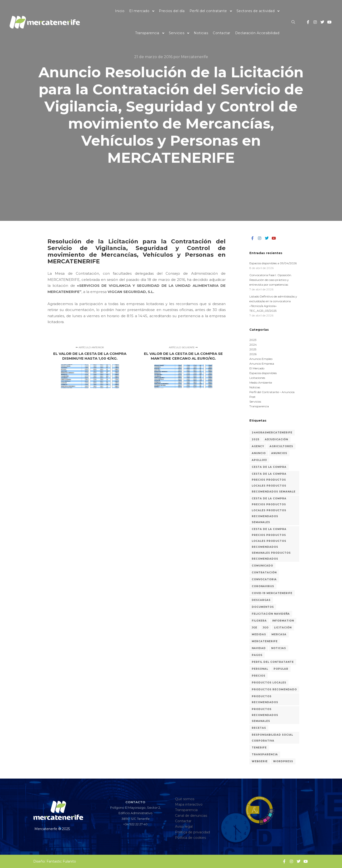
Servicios (255, 402)
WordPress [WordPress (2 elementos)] (283, 761)
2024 (253, 345)
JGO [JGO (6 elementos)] (266, 628)
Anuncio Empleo (261, 359)
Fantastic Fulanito (61, 861)
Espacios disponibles (263, 373)
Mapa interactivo (189, 804)
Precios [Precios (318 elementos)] (259, 676)
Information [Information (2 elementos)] (283, 621)
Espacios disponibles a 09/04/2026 (273, 263)
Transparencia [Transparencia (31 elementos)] (265, 754)
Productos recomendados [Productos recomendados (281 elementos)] (265, 699)
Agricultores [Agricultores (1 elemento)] (281, 446)
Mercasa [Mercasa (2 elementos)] (279, 634)
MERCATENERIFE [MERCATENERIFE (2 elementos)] (265, 641)
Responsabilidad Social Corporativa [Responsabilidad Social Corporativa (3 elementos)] (272, 738)
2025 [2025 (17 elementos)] (256, 439)
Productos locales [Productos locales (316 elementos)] (269, 683)
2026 (253, 354)
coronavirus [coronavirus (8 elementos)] (263, 586)
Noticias (255, 387)
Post (252, 397)
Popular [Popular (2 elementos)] (281, 669)
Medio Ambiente (261, 383)
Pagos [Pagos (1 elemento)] (257, 655)
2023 (253, 340)
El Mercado (257, 368)
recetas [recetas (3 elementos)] (259, 728)
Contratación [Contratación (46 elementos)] (264, 573)
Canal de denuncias (191, 816)
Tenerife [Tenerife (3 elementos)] (259, 748)
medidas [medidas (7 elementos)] (259, 634)
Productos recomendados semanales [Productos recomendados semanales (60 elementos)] (265, 715)
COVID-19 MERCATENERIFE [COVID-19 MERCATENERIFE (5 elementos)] (272, 593)
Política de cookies (190, 838)
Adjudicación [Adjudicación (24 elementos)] (276, 439)
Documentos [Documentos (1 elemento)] (263, 607)
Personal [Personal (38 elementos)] (260, 669)
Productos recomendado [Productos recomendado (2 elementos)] (274, 689)
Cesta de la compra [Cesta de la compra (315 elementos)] (269, 467)
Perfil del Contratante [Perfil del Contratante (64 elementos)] (273, 662)
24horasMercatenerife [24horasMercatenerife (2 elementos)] (272, 433)
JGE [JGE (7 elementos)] (254, 628)
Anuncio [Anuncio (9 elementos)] (259, 453)
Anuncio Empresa (262, 364)
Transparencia (259, 406)
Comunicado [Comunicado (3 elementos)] (262, 566)
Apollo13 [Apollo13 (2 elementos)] (259, 460)
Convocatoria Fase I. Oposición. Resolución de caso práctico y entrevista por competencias (271, 280)
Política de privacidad (192, 832)
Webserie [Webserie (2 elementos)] (260, 761)
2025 (253, 349)
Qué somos (185, 799)
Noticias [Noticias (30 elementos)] (279, 648)
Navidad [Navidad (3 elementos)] (259, 648)
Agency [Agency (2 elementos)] (258, 446)
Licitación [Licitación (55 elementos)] (283, 628)
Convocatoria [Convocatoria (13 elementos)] (264, 579)
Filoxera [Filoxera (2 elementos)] (259, 621)
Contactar (183, 821)
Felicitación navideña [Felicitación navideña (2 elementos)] (271, 614)
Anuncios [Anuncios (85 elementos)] (279, 453)
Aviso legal (184, 826)
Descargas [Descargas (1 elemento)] (261, 600)
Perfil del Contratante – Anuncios (272, 392)
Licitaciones (257, 378)
